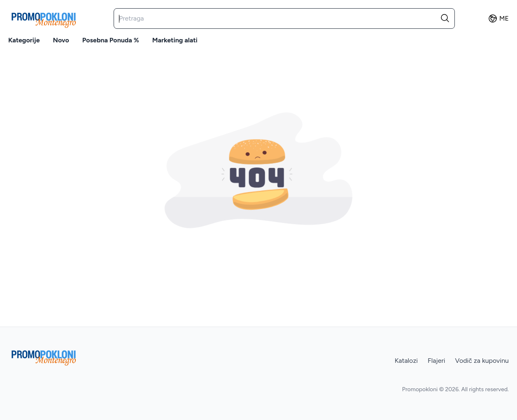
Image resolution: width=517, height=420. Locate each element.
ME (498, 19)
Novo (61, 40)
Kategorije (24, 40)
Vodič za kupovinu (482, 361)
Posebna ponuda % (111, 40)
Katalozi (406, 361)
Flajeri (437, 361)
